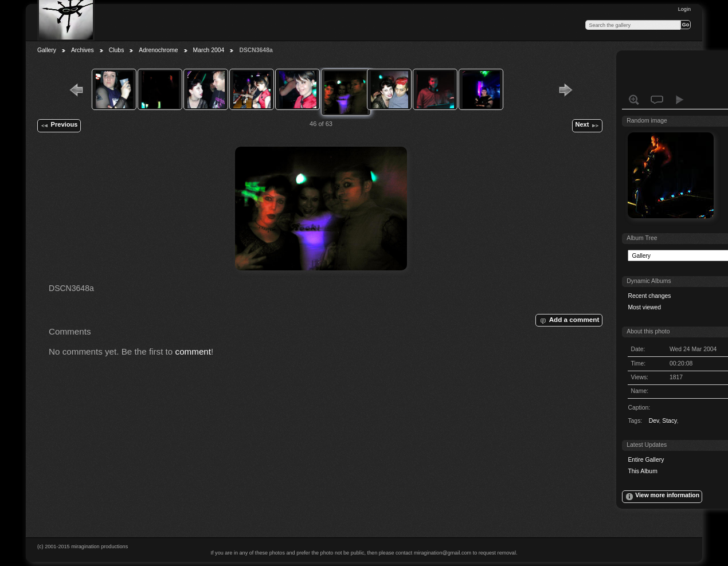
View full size (634, 100)
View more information (662, 497)
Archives (83, 50)
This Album (642, 471)
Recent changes (649, 296)
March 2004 (209, 50)
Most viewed (644, 307)
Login (684, 9)
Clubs (117, 50)
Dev (654, 421)
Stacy (669, 421)
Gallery (47, 50)
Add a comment (569, 320)
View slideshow (680, 100)
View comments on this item (657, 100)
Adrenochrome (158, 50)
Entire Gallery (646, 460)
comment (193, 351)
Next (587, 125)
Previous (59, 125)
